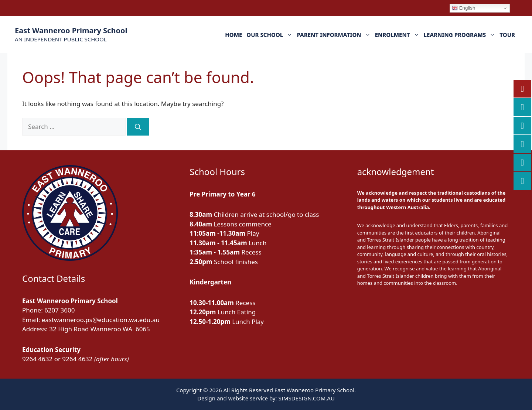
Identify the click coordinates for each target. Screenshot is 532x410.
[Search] (138, 127)
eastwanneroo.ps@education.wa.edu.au (101, 320)
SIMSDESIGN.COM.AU (306, 398)
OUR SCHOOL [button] (270, 35)
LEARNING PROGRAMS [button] (461, 35)
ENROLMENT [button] (398, 35)
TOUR (507, 35)
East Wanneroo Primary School (71, 30)
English (463, 8)
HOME (233, 35)
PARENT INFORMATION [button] (335, 35)
